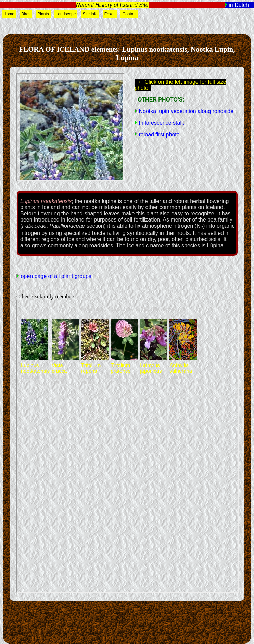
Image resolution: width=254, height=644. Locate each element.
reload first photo (158, 135)
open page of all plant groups (55, 276)
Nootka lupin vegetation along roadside (185, 111)
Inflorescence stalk (161, 123)
